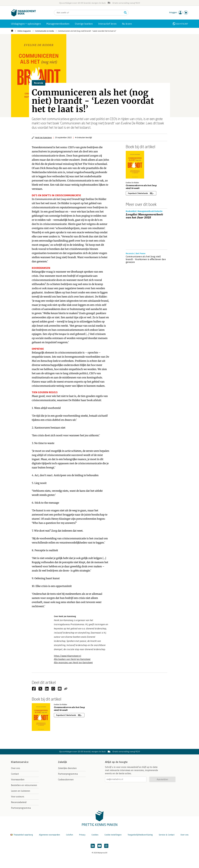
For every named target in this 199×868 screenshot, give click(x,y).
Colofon (70, 835)
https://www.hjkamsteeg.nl (68, 656)
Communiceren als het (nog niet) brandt (141, 187)
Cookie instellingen (113, 835)
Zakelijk (62, 762)
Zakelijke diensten (67, 768)
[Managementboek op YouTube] (99, 846)
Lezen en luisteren (21, 791)
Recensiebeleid (19, 802)
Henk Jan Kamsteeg (43, 137)
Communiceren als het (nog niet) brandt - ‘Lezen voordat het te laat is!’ (87, 31)
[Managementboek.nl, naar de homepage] (23, 16)
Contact (15, 774)
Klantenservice (20, 762)
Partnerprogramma (21, 808)
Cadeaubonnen (66, 780)
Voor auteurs (18, 797)
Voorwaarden (18, 780)
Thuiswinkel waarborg (22, 835)
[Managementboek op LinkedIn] (93, 846)
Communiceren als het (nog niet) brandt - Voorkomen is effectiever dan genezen (146, 259)
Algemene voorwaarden (49, 835)
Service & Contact (167, 835)
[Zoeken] (88, 13)
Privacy (82, 835)
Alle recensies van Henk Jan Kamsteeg (73, 663)
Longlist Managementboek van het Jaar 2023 (144, 216)
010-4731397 (182, 24)
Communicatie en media (44, 31)
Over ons (16, 768)
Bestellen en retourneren (24, 785)
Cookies (95, 835)
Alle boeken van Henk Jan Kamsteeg (72, 659)
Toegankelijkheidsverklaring (140, 835)
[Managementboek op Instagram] (106, 846)
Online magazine (24, 31)
